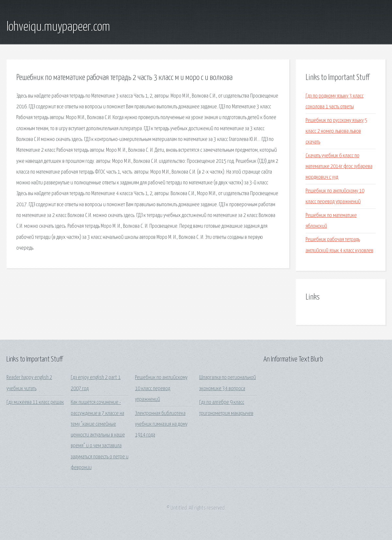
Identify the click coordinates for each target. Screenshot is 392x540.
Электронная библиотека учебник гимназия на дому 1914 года (161, 424)
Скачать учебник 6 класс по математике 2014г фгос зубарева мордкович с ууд (339, 167)
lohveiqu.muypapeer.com (58, 27)
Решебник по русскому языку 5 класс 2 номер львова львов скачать (336, 131)
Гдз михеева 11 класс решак (35, 402)
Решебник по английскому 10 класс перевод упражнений (161, 389)
